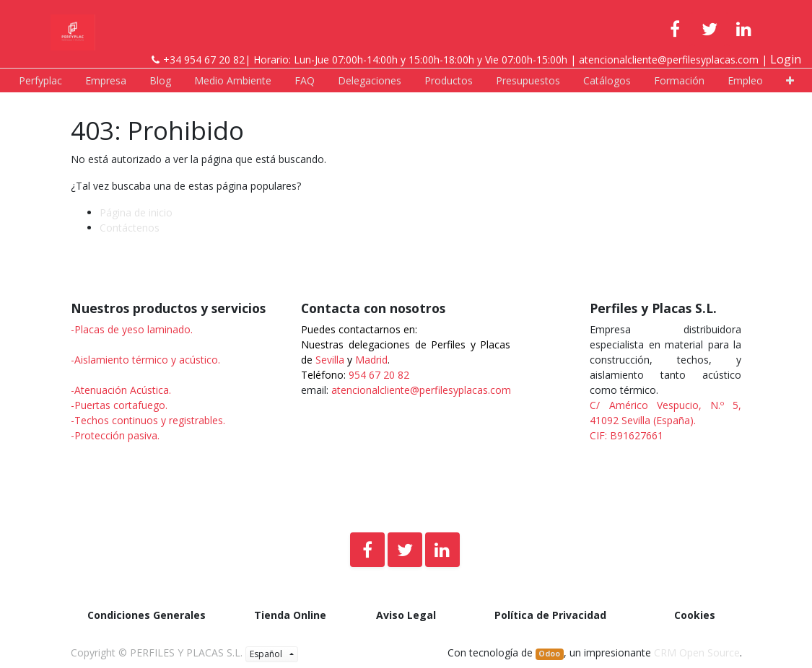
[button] (790, 80)
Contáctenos (130, 228)
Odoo (549, 654)
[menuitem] (40, 80)
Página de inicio (136, 212)
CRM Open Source (697, 652)
